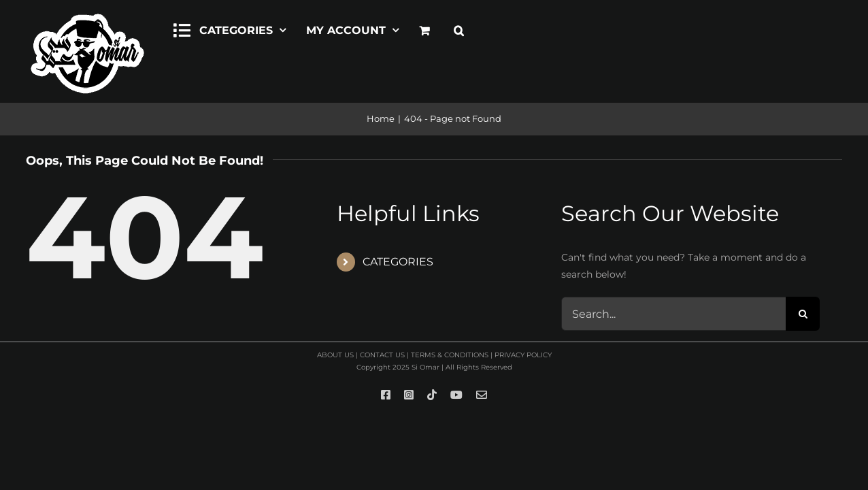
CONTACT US (382, 355)
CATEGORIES (398, 262)
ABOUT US (335, 355)
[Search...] (673, 314)
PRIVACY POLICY (523, 355)
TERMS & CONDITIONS (450, 355)
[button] (459, 29)
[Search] (803, 314)
